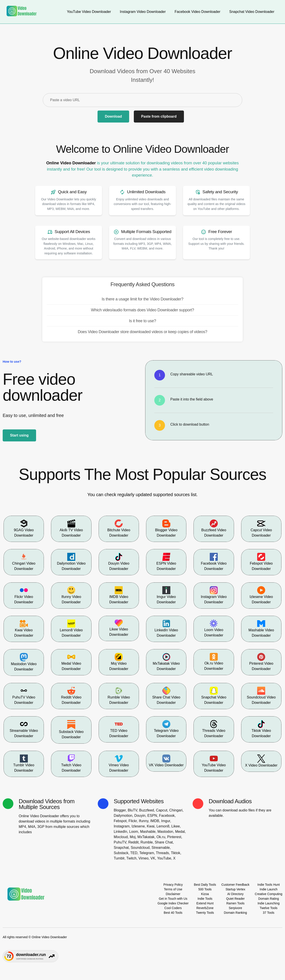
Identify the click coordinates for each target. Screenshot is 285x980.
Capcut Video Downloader (261, 528)
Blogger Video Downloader (166, 528)
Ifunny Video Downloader (71, 595)
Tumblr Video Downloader (24, 763)
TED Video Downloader (119, 729)
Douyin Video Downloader (119, 562)
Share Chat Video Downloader (166, 696)
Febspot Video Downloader (261, 562)
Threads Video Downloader (214, 729)
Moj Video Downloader (119, 662)
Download (113, 116)
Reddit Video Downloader (71, 696)
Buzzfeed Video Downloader (214, 528)
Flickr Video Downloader (24, 595)
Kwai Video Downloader (24, 628)
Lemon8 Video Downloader (71, 628)
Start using (19, 435)
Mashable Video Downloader (261, 628)
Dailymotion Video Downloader (71, 562)
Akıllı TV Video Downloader (71, 528)
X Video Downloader (261, 761)
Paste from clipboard (159, 116)
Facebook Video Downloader (214, 562)
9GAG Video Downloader (24, 528)
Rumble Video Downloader (119, 696)
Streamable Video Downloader (24, 729)
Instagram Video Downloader (214, 595)
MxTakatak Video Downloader (166, 662)
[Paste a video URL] (142, 100)
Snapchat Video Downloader (214, 696)
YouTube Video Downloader (214, 763)
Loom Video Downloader (214, 628)
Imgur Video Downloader (166, 595)
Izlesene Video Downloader (261, 595)
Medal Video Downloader (71, 662)
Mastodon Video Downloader (24, 662)
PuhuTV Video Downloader (24, 696)
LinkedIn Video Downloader (166, 628)
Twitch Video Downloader (71, 763)
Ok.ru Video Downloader (214, 662)
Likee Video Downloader (119, 628)
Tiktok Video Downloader (261, 729)
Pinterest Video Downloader (261, 662)
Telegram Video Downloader (166, 729)
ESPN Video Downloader (166, 562)
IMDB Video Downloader (119, 595)
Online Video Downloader (71, 163)
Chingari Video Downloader (24, 562)
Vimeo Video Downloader (119, 763)
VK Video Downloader (166, 761)
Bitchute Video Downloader (119, 528)
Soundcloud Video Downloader (261, 696)
